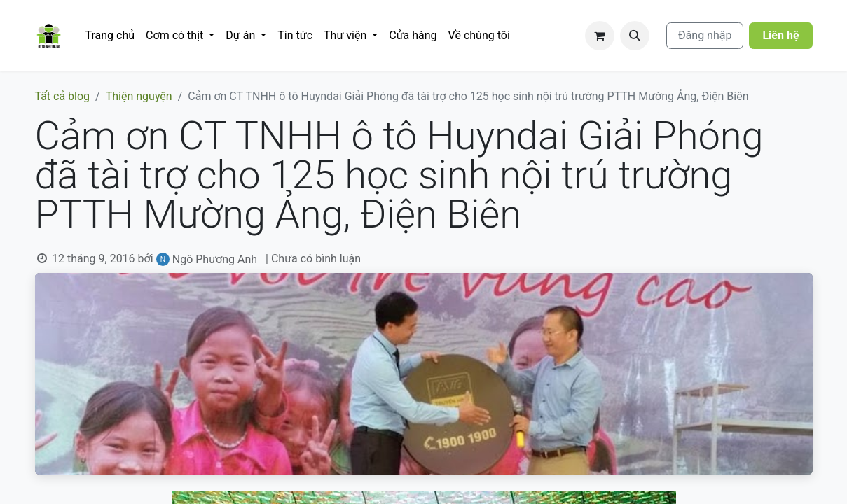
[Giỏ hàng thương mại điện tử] (600, 36)
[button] (635, 36)
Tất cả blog (63, 96)
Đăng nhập (705, 35)
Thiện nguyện (139, 96)
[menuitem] (110, 36)
